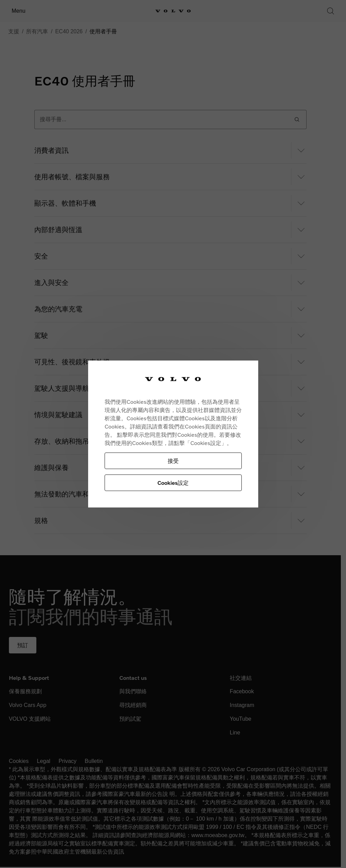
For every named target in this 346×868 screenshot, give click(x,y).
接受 (173, 461)
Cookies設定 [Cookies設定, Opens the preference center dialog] (173, 483)
